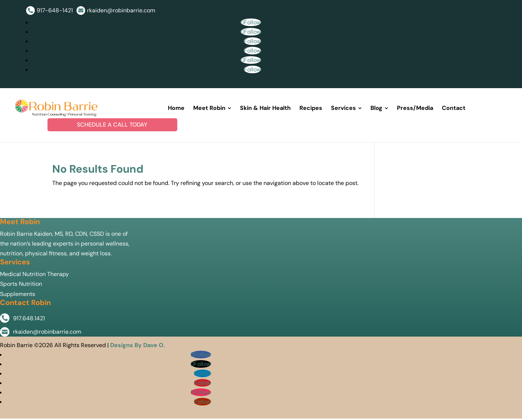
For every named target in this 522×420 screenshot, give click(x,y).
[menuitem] (176, 109)
